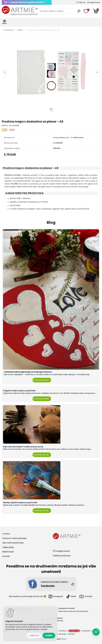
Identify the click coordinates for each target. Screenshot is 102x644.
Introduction (8, 30)
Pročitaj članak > (42, 380)
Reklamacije (8, 552)
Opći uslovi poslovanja (13, 543)
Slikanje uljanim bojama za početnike (20, 503)
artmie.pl (63, 631)
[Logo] (20, 11)
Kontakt (6, 556)
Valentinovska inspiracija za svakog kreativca (28, 372)
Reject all (34, 636)
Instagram (56, 596)
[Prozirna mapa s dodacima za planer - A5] (51, 72)
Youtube (86, 597)
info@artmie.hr (63, 551)
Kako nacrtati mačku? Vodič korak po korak (23, 447)
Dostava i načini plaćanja (14, 538)
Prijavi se (82, 2)
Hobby (20, 30)
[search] (79, 12)
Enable (49, 635)
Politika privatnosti (62, 556)
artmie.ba (86, 631)
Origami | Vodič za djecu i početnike (19, 391)
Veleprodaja (8, 547)
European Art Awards (66, 608)
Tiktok (71, 596)
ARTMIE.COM (74, 631)
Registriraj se (95, 2)
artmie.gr (62, 634)
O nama (6, 534)
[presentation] (5, 72)
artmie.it (71, 634)
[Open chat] (96, 632)
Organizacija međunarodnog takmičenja (73, 611)
